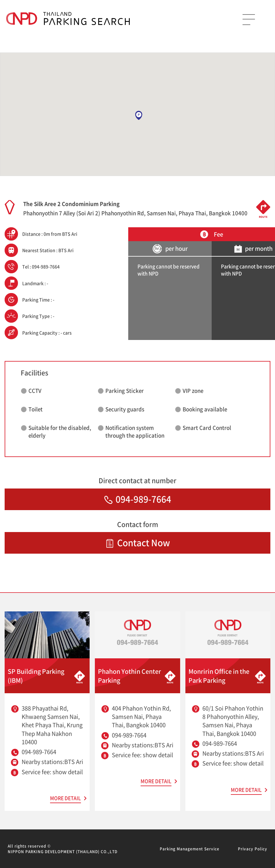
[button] (139, 115)
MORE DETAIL (66, 798)
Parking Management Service (190, 849)
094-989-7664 (138, 499)
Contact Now (138, 543)
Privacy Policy (253, 849)
